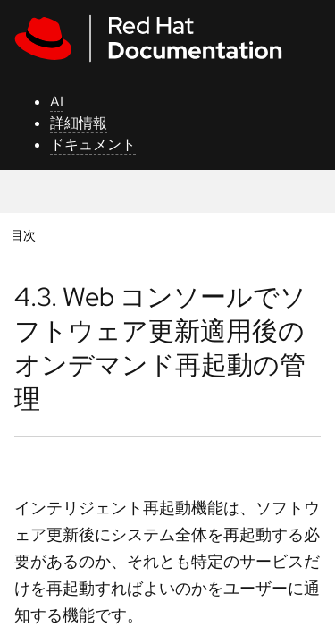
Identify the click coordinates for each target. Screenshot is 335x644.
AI (57, 102)
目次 (25, 235)
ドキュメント (93, 144)
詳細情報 (79, 123)
